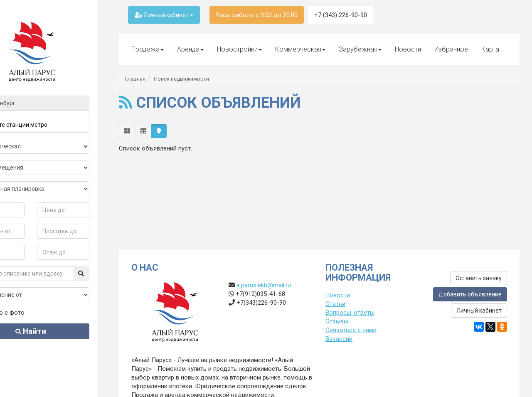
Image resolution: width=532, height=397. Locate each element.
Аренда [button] (190, 49)
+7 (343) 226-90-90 (341, 15)
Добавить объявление (470, 294)
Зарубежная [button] (360, 49)
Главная (135, 79)
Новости (408, 49)
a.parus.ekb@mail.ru (264, 285)
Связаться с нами (351, 330)
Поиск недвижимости (181, 79)
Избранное (451, 49)
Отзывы (337, 321)
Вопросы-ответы (350, 313)
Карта (490, 49)
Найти (53, 331)
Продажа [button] (148, 49)
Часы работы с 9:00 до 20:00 (257, 15)
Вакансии (339, 339)
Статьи (335, 304)
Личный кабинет (164, 15)
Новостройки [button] (239, 49)
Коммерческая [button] (300, 49)
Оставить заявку (479, 278)
